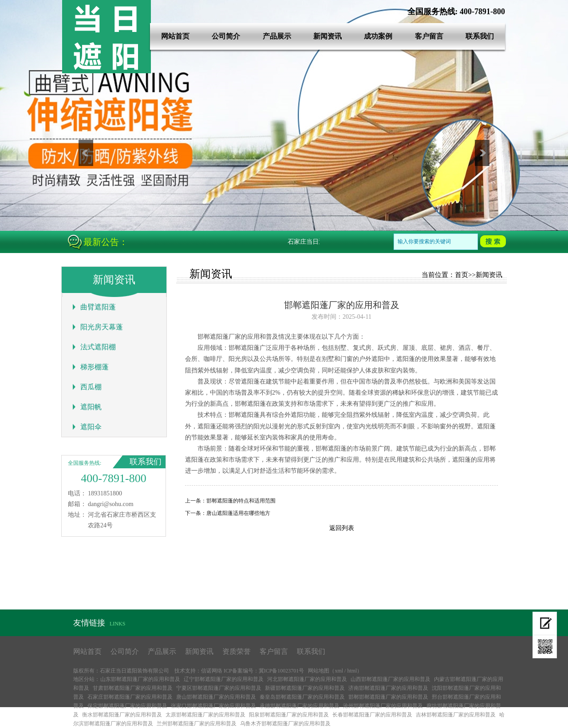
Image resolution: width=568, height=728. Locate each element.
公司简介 (226, 36)
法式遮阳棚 (98, 347)
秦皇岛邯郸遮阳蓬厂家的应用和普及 (302, 697)
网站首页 (175, 36)
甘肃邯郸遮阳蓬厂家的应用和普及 (133, 688)
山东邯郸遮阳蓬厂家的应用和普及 (140, 679)
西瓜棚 (91, 387)
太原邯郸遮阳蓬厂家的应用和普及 (205, 715)
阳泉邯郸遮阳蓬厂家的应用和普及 (289, 715)
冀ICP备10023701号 (282, 671)
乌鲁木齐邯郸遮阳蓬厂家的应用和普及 (285, 724)
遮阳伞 (91, 427)
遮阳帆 (91, 407)
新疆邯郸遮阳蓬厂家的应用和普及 (305, 688)
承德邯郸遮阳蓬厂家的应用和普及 (300, 706)
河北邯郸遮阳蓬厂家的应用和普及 (307, 679)
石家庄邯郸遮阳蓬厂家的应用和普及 (130, 697)
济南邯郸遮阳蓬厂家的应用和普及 (388, 688)
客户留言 (429, 36)
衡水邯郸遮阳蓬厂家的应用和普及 (122, 715)
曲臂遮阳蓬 (98, 307)
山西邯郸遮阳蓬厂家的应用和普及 (390, 679)
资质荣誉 (237, 651)
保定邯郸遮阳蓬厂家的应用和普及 (127, 706)
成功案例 (378, 36)
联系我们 (480, 36)
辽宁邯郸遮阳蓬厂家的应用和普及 (224, 679)
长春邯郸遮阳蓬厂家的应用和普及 (372, 715)
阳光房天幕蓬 (102, 327)
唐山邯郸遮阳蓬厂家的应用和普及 (216, 697)
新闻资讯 (327, 36)
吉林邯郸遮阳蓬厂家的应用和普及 (456, 715)
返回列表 (342, 528)
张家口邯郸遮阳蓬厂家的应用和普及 (213, 706)
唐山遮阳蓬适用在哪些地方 (238, 513)
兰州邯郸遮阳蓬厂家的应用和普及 (197, 724)
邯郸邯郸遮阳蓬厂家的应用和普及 (388, 697)
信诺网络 (212, 671)
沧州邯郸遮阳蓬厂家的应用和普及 (383, 706)
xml (339, 671)
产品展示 (277, 36)
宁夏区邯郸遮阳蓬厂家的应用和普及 (219, 688)
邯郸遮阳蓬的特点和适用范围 (241, 501)
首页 (461, 275)
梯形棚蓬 (95, 367)
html (352, 671)
